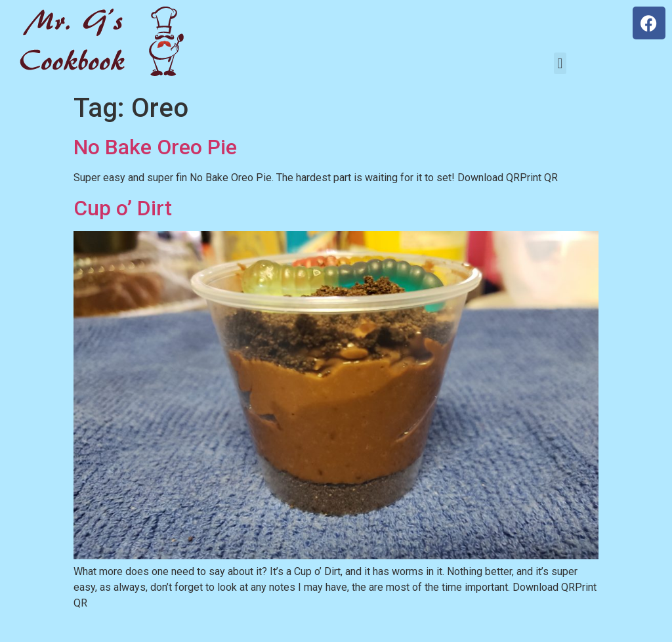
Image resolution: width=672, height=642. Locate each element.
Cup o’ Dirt (123, 208)
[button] (560, 63)
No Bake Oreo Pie (155, 147)
